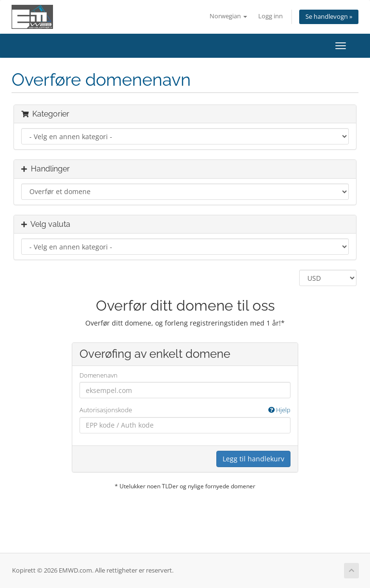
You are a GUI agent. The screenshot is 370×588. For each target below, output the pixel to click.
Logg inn (271, 16)
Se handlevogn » (329, 17)
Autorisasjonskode (185, 410)
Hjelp (279, 410)
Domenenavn (99, 375)
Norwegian (228, 16)
